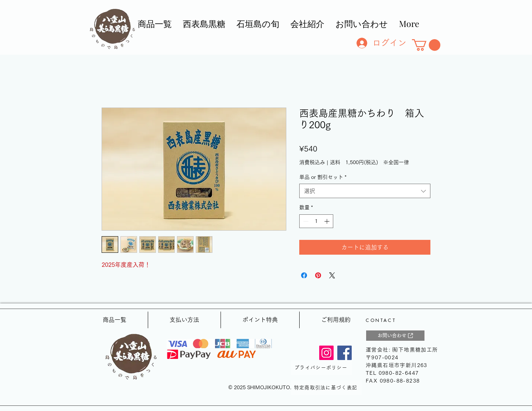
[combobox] (365, 191)
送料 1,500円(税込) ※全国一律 (369, 162)
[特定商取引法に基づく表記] (326, 388)
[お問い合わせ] (395, 336)
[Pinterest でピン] (318, 275)
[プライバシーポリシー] (322, 368)
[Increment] (328, 221)
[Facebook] (345, 353)
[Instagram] (326, 353)
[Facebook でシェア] (304, 275)
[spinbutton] (316, 221)
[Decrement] (305, 221)
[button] (426, 45)
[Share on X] (332, 275)
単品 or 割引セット (323, 177)
